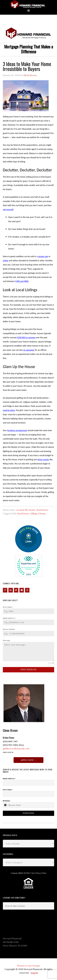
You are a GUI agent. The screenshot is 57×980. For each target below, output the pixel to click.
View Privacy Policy (39, 873)
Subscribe (28, 813)
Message (7, 640)
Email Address (9, 618)
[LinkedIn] (11, 590)
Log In (34, 973)
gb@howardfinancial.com (16, 749)
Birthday (6, 801)
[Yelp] (27, 590)
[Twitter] (16, 590)
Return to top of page (29, 966)
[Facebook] (5, 590)
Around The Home (26, 510)
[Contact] (22, 590)
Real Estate (42, 510)
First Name (8, 607)
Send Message (28, 670)
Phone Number (9, 629)
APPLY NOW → (28, 760)
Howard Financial (28, 4)
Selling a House (38, 513)
